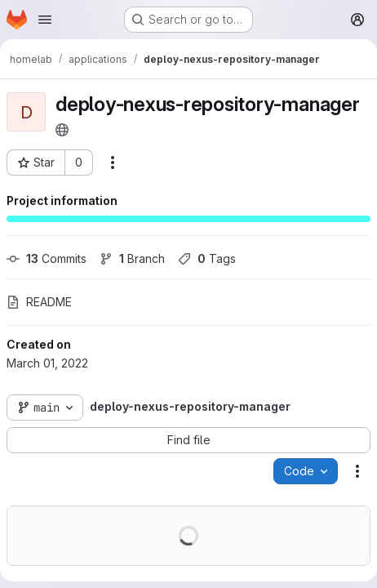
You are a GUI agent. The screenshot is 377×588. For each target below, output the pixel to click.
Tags (207, 258)
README (39, 302)
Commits (47, 258)
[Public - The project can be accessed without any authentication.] (62, 130)
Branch (132, 258)
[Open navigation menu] (45, 20)
